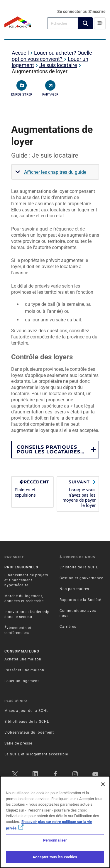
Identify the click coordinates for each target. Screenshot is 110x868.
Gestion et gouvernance (81, 578)
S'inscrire (97, 11)
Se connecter (70, 11)
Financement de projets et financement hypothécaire (26, 580)
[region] (55, 822)
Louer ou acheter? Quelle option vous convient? (52, 56)
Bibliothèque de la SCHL (27, 722)
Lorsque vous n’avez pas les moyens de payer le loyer (78, 494)
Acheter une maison (23, 659)
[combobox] (63, 23)
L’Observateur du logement (29, 732)
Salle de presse (18, 743)
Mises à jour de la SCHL (26, 711)
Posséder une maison (24, 670)
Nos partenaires (74, 589)
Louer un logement (22, 681)
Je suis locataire (58, 65)
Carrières (68, 627)
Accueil (20, 53)
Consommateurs (22, 651)
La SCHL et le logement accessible (36, 754)
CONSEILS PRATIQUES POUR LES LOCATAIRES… (51, 449)
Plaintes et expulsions (32, 489)
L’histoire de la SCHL (79, 567)
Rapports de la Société (80, 600)
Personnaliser (55, 840)
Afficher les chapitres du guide (55, 172)
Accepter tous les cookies (55, 857)
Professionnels (21, 567)
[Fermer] (103, 784)
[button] (85, 23)
